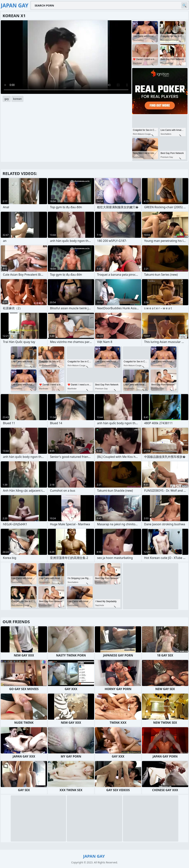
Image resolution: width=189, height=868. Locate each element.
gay (7, 99)
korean (18, 99)
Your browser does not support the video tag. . (66, 57)
